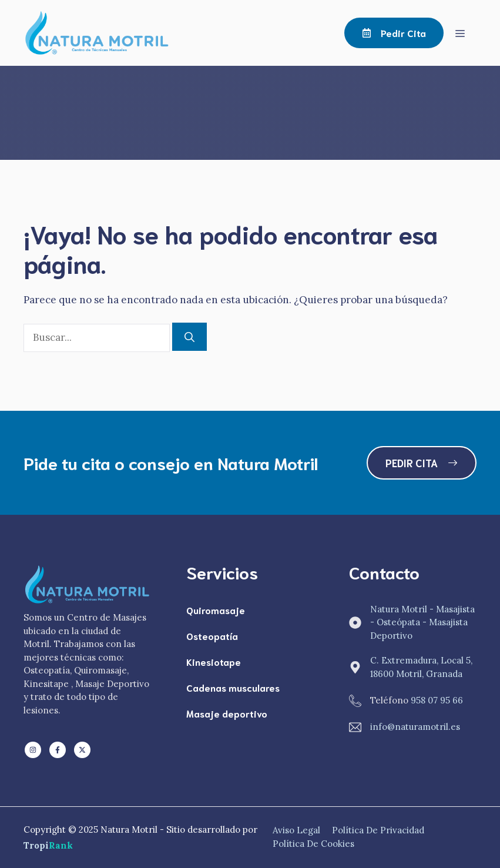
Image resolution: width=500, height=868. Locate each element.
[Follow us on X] (82, 750)
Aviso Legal (296, 830)
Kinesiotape (214, 661)
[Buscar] (189, 337)
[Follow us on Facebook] (58, 750)
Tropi (48, 845)
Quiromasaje (216, 610)
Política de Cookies (313, 844)
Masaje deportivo (227, 713)
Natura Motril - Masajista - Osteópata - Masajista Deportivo (422, 622)
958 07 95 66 (437, 700)
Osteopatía (212, 636)
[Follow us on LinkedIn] (33, 750)
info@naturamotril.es (415, 727)
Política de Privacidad (378, 830)
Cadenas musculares (233, 687)
